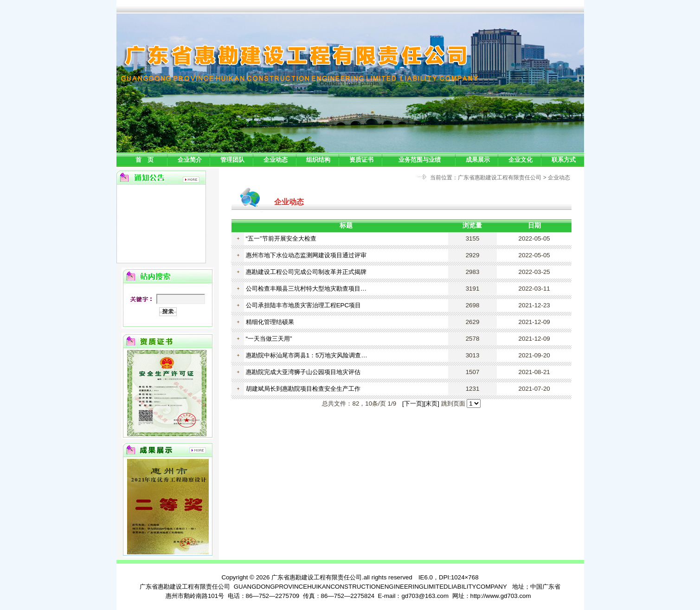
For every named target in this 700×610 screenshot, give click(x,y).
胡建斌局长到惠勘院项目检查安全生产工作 (303, 389)
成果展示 (478, 160)
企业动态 (276, 160)
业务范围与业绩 (420, 160)
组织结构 (318, 160)
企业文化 (520, 160)
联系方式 (564, 160)
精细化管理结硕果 (270, 322)
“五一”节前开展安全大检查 (281, 238)
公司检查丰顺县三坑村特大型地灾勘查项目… (306, 289)
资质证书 (361, 160)
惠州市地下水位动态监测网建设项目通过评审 (306, 255)
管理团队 (232, 160)
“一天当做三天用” (269, 339)
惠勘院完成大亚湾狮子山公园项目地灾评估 (303, 372)
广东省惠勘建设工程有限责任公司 (500, 178)
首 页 (144, 160)
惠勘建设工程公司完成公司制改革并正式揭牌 (306, 272)
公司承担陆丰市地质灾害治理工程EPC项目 (303, 305)
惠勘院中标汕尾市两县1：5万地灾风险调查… (307, 355)
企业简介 (190, 160)
